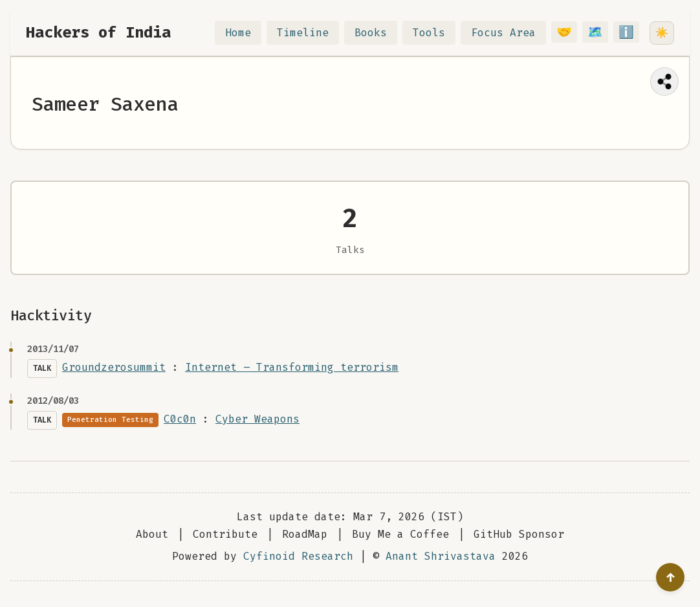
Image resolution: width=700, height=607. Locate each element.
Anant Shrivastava (441, 556)
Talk (42, 368)
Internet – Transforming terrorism (292, 367)
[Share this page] (664, 82)
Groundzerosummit (114, 367)
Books (378, 33)
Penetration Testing (110, 420)
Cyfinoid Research (298, 556)
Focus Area (511, 33)
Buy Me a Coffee (400, 534)
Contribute (225, 534)
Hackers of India (98, 32)
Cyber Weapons (257, 419)
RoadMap (305, 534)
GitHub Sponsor (519, 534)
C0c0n (180, 419)
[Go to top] (670, 577)
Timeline (311, 33)
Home (246, 33)
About (152, 534)
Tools (437, 33)
